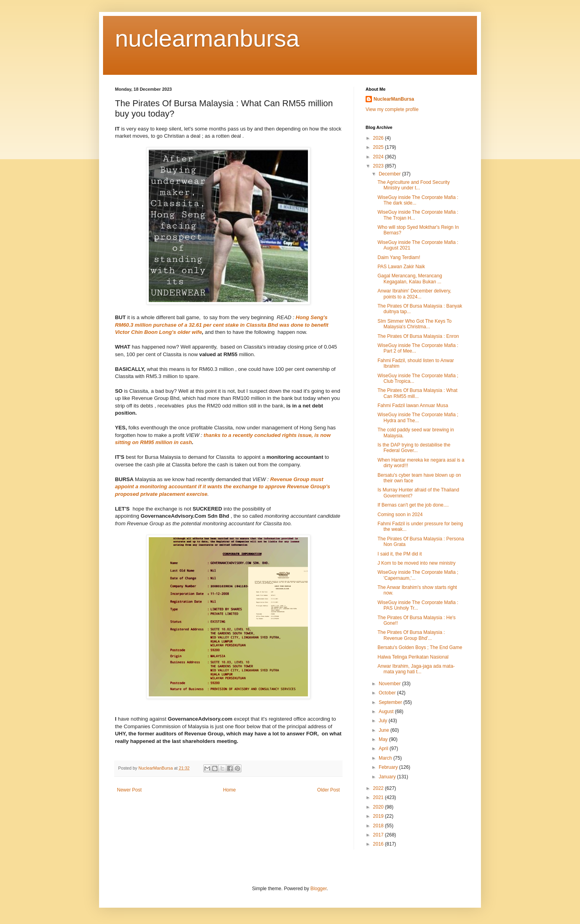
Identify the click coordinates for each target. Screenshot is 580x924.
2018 (379, 826)
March (386, 758)
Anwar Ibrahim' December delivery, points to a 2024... (414, 294)
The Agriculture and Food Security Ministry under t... (414, 185)
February (389, 767)
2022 (379, 788)
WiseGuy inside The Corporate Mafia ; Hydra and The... (418, 417)
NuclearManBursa (394, 99)
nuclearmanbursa (207, 38)
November (390, 684)
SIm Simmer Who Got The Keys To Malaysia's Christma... (415, 324)
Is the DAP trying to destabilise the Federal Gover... (414, 448)
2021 (379, 797)
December (390, 174)
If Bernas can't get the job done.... (413, 505)
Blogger (318, 889)
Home (230, 790)
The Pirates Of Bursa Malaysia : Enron (418, 336)
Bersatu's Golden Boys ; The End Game (420, 647)
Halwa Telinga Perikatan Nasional (413, 657)
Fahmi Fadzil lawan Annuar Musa (413, 405)
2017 (379, 835)
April (384, 749)
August (387, 712)
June (384, 730)
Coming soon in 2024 (400, 515)
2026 (379, 138)
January (388, 777)
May (384, 739)
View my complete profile (392, 109)
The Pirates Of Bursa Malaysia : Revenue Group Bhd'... (411, 635)
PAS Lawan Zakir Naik (401, 267)
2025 (379, 147)
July (384, 721)
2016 (379, 844)
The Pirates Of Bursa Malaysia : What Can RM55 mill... (417, 393)
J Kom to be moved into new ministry (417, 563)
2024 (379, 157)
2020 (379, 807)
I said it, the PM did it (400, 554)
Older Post (328, 790)
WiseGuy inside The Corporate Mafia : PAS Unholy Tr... (418, 605)
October (388, 693)
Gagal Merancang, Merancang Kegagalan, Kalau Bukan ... (410, 279)
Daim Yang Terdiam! (399, 257)
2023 (379, 166)
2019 (379, 816)
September (391, 702)
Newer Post (129, 790)
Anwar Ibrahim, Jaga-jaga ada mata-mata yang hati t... (416, 669)
